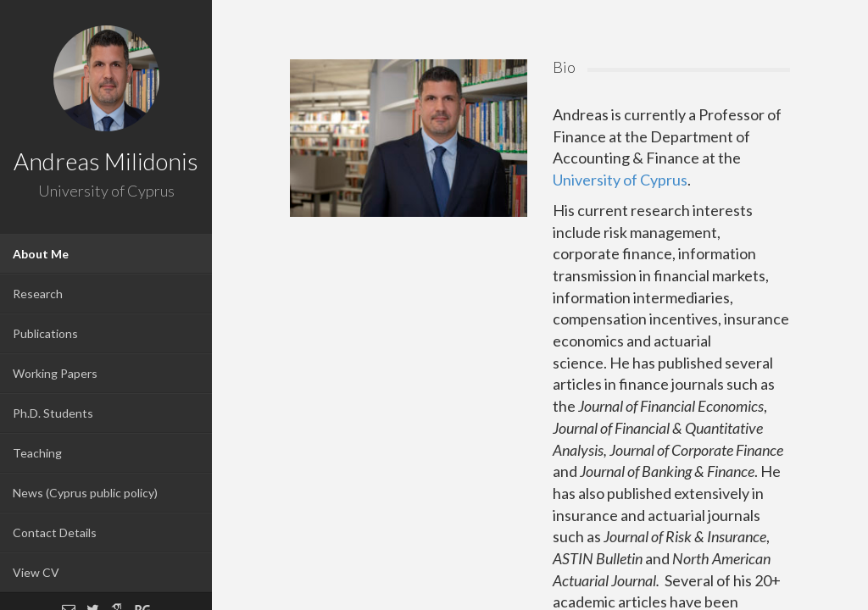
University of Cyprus (620, 180)
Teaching (37, 453)
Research (38, 294)
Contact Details (55, 532)
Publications (45, 333)
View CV (36, 572)
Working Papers (55, 373)
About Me (41, 254)
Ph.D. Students (53, 413)
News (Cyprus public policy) (85, 493)
